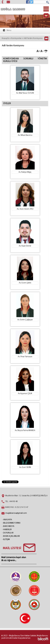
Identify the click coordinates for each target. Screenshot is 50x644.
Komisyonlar (16, 38)
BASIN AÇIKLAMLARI (11, 536)
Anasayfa (5, 38)
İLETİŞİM (6, 540)
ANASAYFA (8, 520)
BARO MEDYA (9, 526)
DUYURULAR (8, 533)
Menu (7, 30)
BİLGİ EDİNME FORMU (12, 523)
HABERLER (7, 530)
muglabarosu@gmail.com (16, 513)
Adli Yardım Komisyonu (33, 38)
